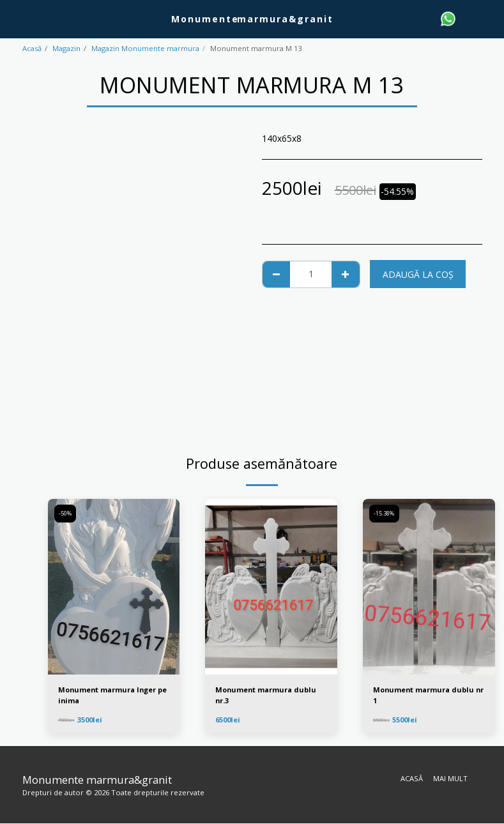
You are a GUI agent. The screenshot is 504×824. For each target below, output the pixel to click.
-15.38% (385, 514)
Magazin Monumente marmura (145, 48)
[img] (114, 587)
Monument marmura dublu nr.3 (268, 695)
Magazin (66, 48)
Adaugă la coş (418, 274)
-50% (66, 514)
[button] (14, 18)
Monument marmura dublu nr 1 (426, 695)
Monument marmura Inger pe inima (110, 695)
